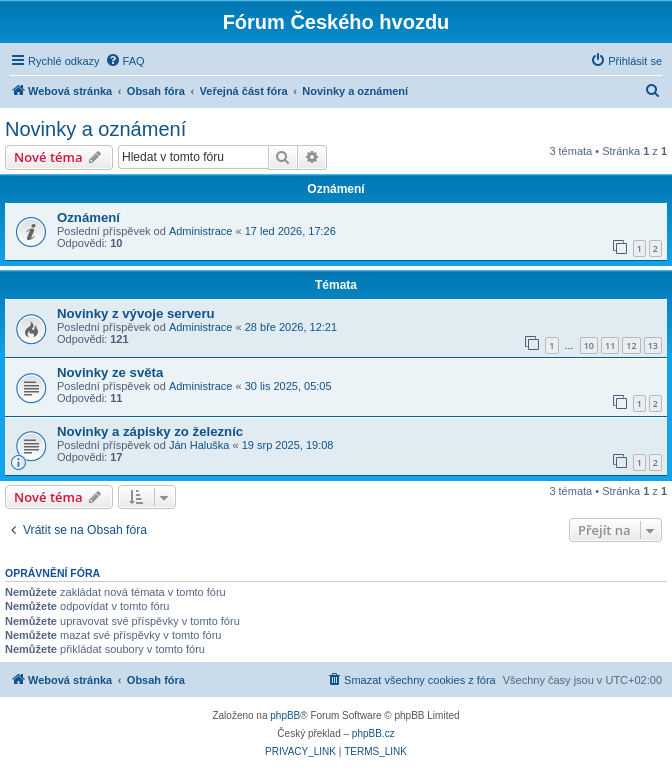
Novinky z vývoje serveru (136, 313)
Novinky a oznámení (95, 129)
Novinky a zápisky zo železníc (150, 431)
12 (631, 345)
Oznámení (88, 217)
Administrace (201, 231)
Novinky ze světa (110, 372)
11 (610, 345)
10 (589, 345)
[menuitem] (125, 61)
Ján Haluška (199, 445)
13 (653, 345)
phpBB (285, 715)
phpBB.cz (373, 733)
